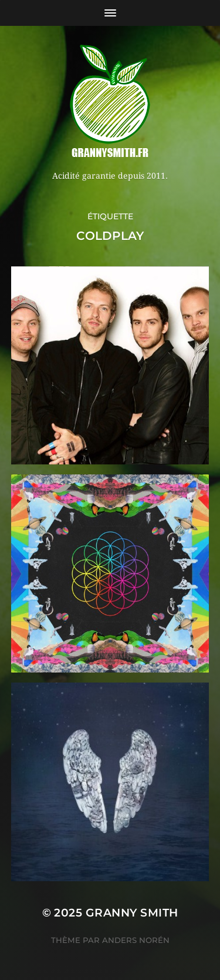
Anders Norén (136, 940)
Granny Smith (132, 913)
